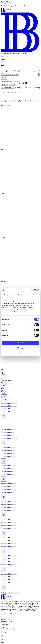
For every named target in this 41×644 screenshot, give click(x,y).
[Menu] (20, 65)
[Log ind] (20, 59)
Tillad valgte (20, 348)
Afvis (21, 353)
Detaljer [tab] (20, 295)
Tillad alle (20, 343)
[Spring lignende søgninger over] (20, 378)
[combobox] (19, 74)
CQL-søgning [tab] (17, 71)
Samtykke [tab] (7, 295)
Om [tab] (34, 295)
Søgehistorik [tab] (36, 71)
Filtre (4, 375)
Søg (39, 74)
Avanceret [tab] (10, 71)
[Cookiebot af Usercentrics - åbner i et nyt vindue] (31, 290)
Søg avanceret (7, 88)
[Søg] (20, 56)
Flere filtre (22, 83)
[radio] (20, 129)
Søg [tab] (5, 71)
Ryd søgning (18, 88)
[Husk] (20, 62)
